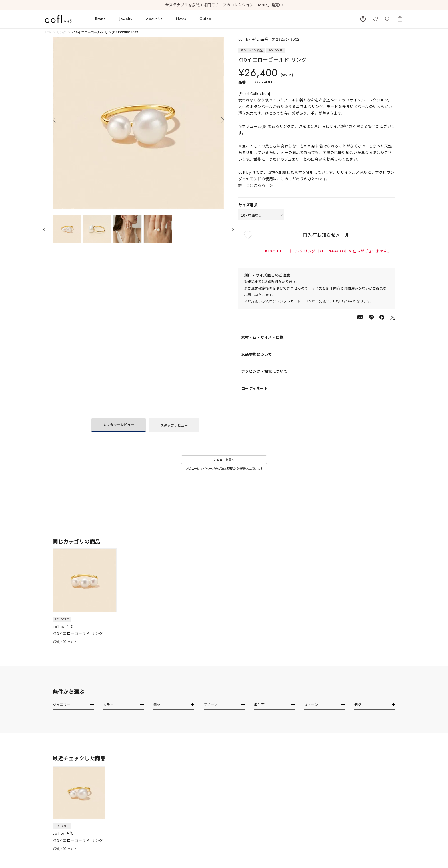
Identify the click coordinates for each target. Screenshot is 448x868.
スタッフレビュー (174, 425)
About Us (154, 19)
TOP (48, 32)
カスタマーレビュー (119, 425)
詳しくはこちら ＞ (256, 185)
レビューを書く (224, 459)
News (181, 19)
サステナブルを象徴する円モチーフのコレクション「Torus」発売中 (224, 5)
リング (61, 32)
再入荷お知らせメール (328, 235)
